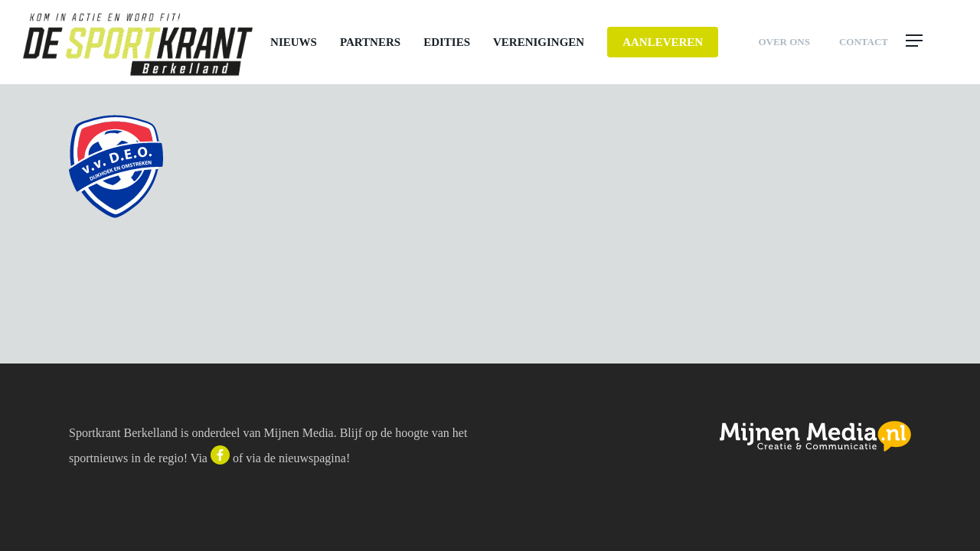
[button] (931, 42)
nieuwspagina (312, 458)
